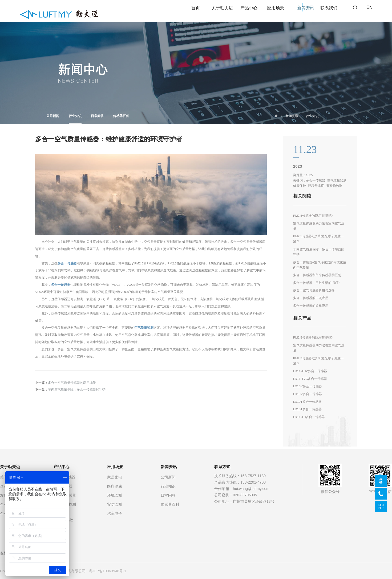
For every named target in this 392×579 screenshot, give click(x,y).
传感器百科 (121, 116)
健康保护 (300, 186)
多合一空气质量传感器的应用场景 (72, 383)
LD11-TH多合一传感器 (309, 417)
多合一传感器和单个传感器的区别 (317, 275)
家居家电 (115, 477)
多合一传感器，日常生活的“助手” (317, 283)
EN (369, 11)
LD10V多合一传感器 (308, 394)
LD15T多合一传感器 (307, 409)
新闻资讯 (292, 116)
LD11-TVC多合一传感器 (310, 379)
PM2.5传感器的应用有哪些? (313, 216)
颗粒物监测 (334, 186)
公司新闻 (53, 116)
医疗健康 (115, 486)
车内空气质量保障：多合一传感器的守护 (77, 389)
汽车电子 (115, 513)
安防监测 (115, 504)
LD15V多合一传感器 (308, 386)
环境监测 (115, 495)
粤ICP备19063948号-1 (108, 571)
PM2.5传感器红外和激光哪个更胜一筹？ (318, 239)
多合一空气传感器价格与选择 (314, 290)
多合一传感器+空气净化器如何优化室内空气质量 (320, 265)
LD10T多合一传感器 (307, 402)
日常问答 (97, 116)
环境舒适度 (316, 186)
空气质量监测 (144, 327)
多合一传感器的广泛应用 (311, 298)
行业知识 (75, 119)
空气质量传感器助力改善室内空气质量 (319, 226)
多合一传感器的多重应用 (311, 306)
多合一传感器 (67, 263)
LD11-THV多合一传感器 (310, 371)
